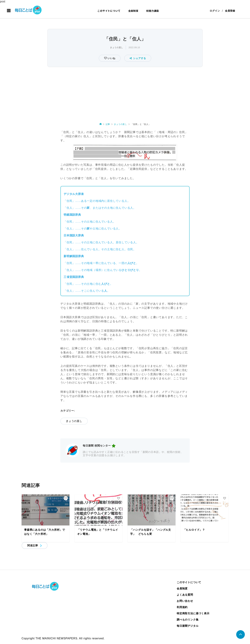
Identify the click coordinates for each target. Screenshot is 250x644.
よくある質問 (185, 595)
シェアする (138, 58)
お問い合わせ (185, 601)
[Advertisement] (125, 94)
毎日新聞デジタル (188, 626)
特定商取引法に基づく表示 (193, 613)
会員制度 (133, 11)
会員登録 (230, 11)
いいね (111, 58)
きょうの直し (117, 48)
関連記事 (33, 545)
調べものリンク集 (188, 620)
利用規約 (182, 607)
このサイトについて (109, 11)
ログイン (215, 11)
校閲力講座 (153, 11)
